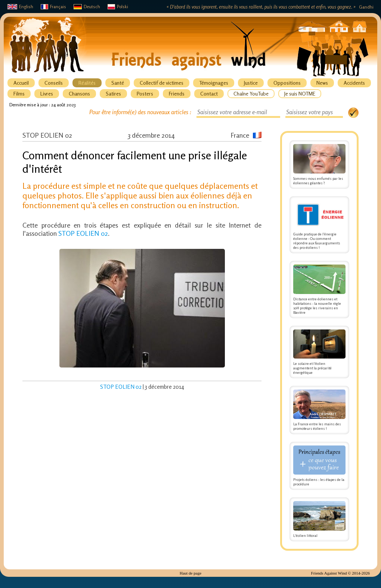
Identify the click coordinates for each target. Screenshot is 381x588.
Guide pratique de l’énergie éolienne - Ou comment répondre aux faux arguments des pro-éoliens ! (319, 225)
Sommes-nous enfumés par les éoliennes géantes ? (319, 165)
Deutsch (87, 7)
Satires (113, 93)
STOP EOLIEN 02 (83, 233)
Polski (118, 7)
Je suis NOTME (300, 93)
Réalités (87, 83)
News (322, 83)
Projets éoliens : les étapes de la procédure (319, 466)
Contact (209, 93)
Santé (118, 83)
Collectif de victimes (162, 83)
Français (53, 7)
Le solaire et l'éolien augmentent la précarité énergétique (319, 352)
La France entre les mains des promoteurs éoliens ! (319, 410)
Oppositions (287, 83)
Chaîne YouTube (251, 93)
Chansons (79, 93)
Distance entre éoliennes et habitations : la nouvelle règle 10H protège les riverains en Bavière (319, 290)
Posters (145, 93)
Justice (251, 83)
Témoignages (214, 83)
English (20, 7)
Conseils (54, 83)
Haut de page (190, 573)
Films (19, 93)
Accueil (21, 83)
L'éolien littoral (319, 519)
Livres (47, 93)
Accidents (354, 83)
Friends (177, 93)
